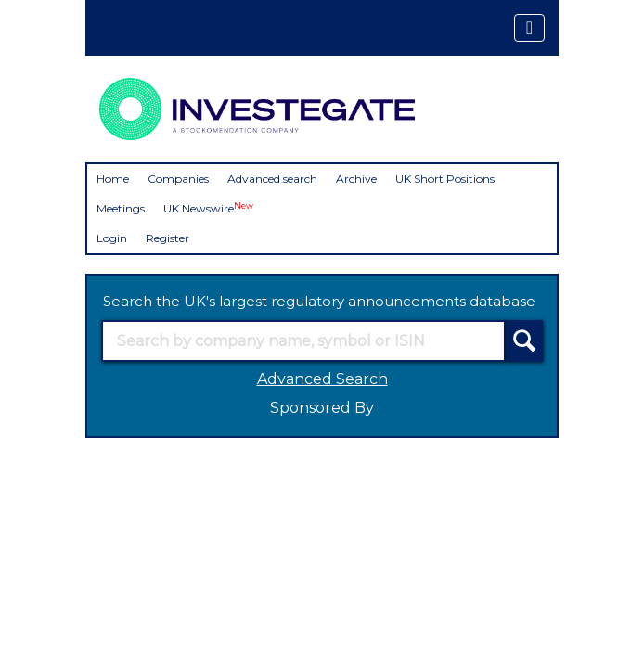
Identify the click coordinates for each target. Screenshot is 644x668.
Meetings (121, 208)
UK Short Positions (445, 179)
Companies (178, 179)
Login (112, 238)
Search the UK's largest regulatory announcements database (319, 301)
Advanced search (272, 179)
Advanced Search (322, 379)
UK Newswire (208, 208)
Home (113, 179)
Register (167, 238)
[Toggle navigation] (529, 28)
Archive (356, 179)
